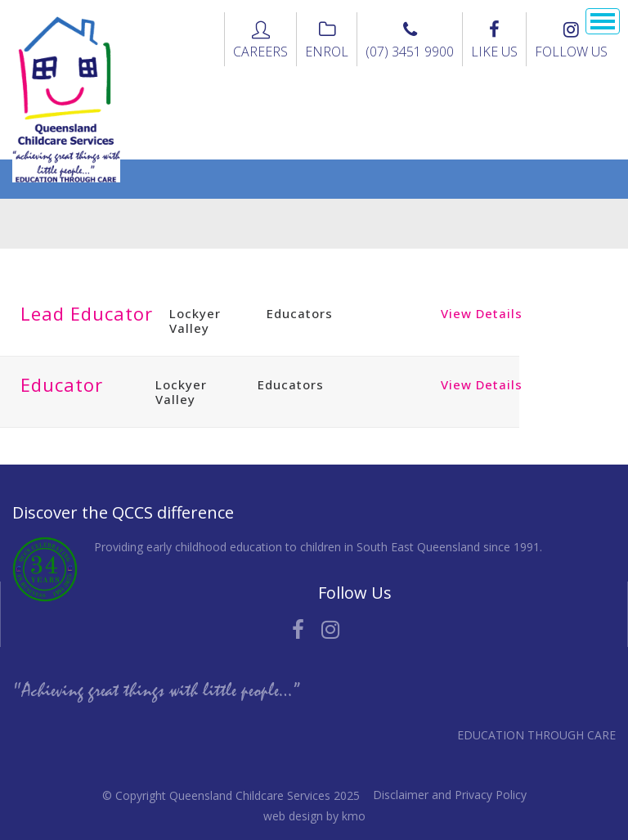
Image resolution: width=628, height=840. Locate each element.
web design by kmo (314, 816)
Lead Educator (87, 313)
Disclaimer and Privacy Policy (450, 795)
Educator (62, 384)
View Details (482, 313)
